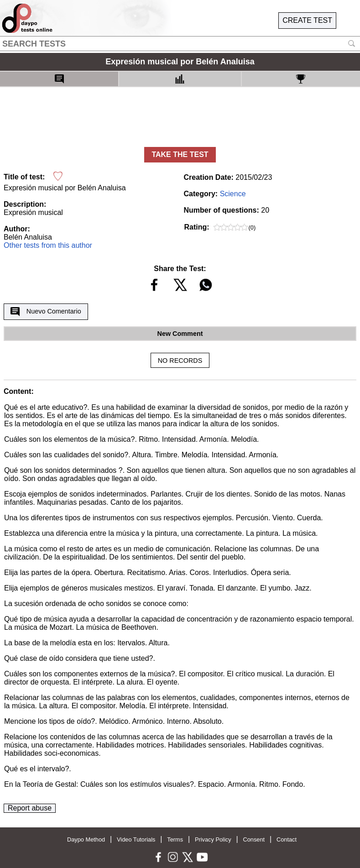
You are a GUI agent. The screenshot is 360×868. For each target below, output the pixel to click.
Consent (254, 839)
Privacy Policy (213, 839)
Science (233, 194)
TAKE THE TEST (180, 154)
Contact (287, 839)
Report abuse (30, 808)
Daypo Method (86, 839)
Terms (175, 839)
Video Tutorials (136, 839)
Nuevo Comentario (46, 312)
